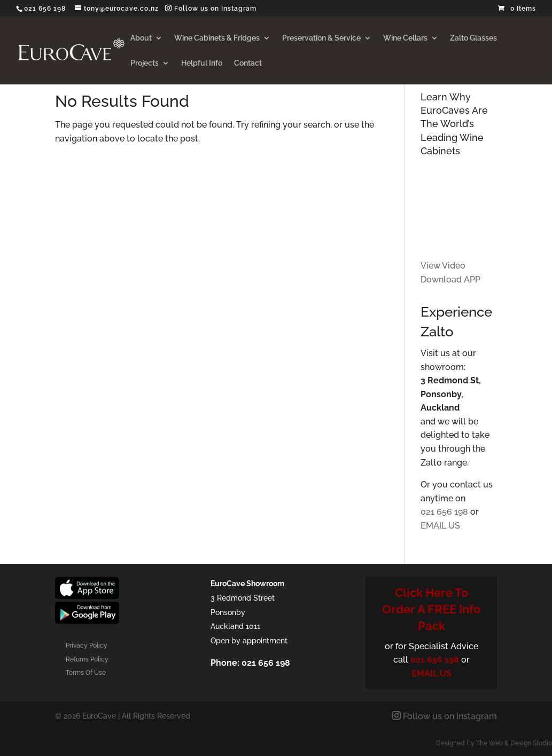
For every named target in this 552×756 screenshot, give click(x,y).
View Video (443, 266)
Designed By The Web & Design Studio (494, 743)
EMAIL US (440, 526)
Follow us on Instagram (214, 8)
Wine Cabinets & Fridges (217, 38)
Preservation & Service (321, 38)
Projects (145, 63)
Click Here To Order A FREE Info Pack (431, 609)
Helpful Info (202, 63)
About (141, 38)
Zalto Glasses (473, 38)
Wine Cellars (405, 38)
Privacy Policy (87, 645)
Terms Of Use (86, 673)
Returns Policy (87, 659)
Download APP (450, 279)
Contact (248, 63)
